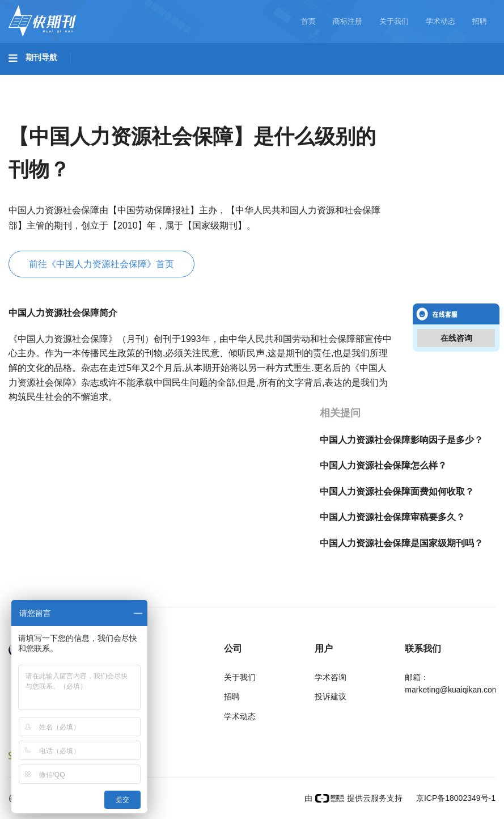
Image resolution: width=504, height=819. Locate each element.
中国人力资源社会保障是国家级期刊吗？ (401, 543)
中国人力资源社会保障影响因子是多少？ (401, 440)
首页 (308, 21)
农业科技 (218, 80)
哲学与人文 (395, 80)
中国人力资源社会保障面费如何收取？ (397, 491)
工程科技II (158, 80)
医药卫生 (276, 80)
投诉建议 (331, 696)
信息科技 (333, 80)
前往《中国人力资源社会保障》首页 (101, 264)
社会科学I (458, 80)
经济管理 (100, 112)
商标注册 (348, 21)
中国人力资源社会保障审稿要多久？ (392, 517)
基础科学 (37, 80)
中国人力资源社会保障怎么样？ (383, 465)
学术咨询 (331, 677)
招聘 (480, 21)
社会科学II (40, 112)
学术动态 (441, 21)
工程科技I (96, 80)
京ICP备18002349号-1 (455, 798)
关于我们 (394, 21)
